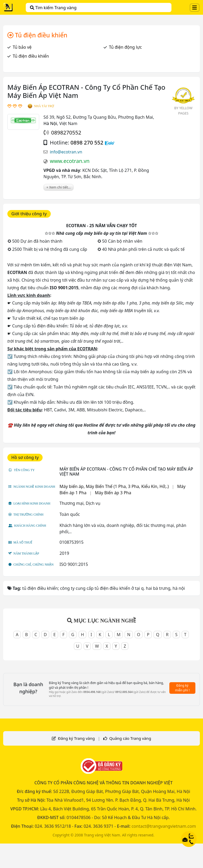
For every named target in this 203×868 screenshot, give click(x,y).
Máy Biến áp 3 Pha (113, 493)
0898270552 (66, 133)
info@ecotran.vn (66, 152)
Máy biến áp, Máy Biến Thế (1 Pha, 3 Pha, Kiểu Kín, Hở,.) (114, 486)
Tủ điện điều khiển (31, 56)
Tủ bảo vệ (22, 47)
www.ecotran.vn (70, 161)
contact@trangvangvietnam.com (164, 826)
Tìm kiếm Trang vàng (53, 8)
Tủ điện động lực (125, 47)
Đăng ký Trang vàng (76, 738)
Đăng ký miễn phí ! (182, 688)
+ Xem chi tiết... (59, 187)
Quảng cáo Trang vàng (130, 738)
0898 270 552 (87, 143)
